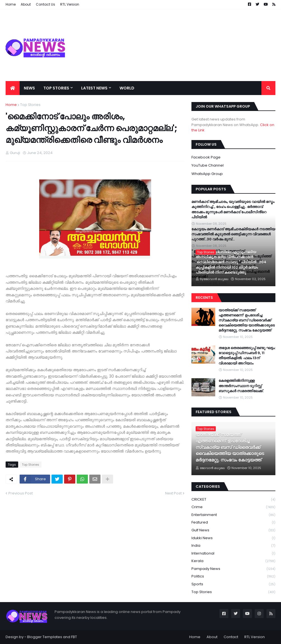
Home (11, 105)
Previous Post (21, 493)
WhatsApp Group (207, 174)
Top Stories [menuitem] (56, 88)
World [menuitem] (127, 88)
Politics (233, 576)
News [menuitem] (29, 88)
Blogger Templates (45, 637)
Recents (204, 298)
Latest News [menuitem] (94, 88)
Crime (233, 507)
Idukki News (233, 538)
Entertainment (233, 515)
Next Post (173, 493)
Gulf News (233, 530)
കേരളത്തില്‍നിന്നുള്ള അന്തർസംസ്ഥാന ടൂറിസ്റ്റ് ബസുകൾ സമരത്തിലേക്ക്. (241, 386)
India (233, 546)
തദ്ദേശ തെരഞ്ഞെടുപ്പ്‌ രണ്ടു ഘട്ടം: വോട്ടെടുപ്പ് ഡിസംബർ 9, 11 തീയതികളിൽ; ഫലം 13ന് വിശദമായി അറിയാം (247, 356)
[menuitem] (13, 88)
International (233, 554)
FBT (74, 637)
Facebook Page (206, 157)
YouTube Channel (208, 165)
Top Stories (30, 105)
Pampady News (233, 569)
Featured (233, 523)
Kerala (233, 561)
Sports (233, 584)
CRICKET (233, 500)
